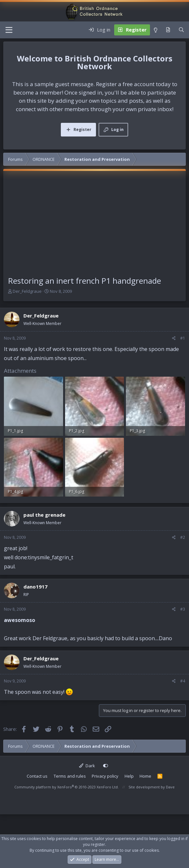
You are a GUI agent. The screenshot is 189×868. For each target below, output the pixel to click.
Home (145, 776)
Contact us (37, 776)
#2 (183, 537)
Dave (170, 787)
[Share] (174, 338)
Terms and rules (70, 776)
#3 (183, 609)
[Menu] (9, 30)
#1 (183, 338)
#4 (183, 681)
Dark (87, 766)
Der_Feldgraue (27, 291)
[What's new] (168, 30)
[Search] (181, 30)
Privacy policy (105, 776)
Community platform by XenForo (67, 787)
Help (129, 776)
